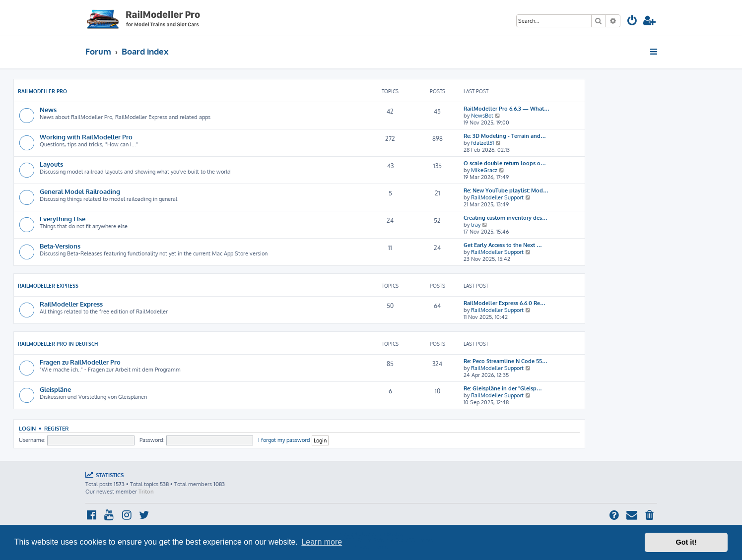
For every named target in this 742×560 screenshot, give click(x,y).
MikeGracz (484, 170)
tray (476, 225)
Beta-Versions (60, 246)
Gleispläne (55, 389)
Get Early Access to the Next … (503, 245)
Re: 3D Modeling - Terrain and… (505, 136)
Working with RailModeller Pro (86, 137)
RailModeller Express (48, 286)
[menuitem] (632, 22)
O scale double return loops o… (505, 163)
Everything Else (63, 218)
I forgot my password (284, 440)
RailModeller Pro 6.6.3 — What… (506, 109)
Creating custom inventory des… (506, 218)
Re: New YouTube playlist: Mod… (506, 190)
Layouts (51, 164)
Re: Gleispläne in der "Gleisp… (503, 388)
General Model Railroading (80, 191)
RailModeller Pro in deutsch (58, 344)
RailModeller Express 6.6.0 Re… (505, 303)
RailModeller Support (497, 197)
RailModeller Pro (42, 91)
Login (27, 428)
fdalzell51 (482, 143)
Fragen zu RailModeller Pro (80, 362)
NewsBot (482, 116)
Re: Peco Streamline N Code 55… (506, 361)
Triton (146, 492)
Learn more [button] (322, 542)
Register (56, 428)
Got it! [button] (686, 542)
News (48, 109)
